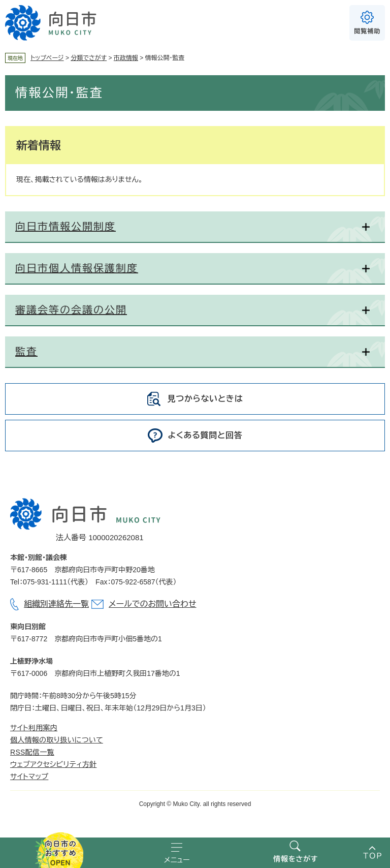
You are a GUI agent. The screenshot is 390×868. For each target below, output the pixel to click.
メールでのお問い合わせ (152, 604)
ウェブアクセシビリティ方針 (53, 764)
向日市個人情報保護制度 (77, 268)
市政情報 (126, 58)
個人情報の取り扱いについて (57, 740)
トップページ (47, 58)
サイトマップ (29, 777)
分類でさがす (89, 58)
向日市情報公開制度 (66, 227)
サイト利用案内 (34, 728)
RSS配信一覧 (32, 752)
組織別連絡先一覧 (56, 604)
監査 (26, 352)
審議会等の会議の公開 (71, 310)
